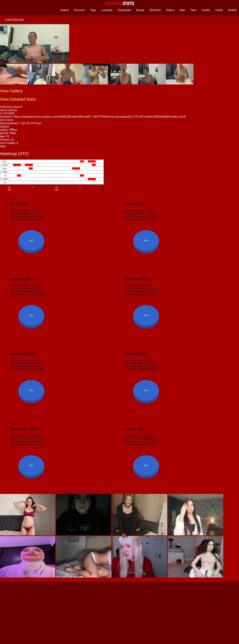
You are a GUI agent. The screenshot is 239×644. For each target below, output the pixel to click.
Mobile (232, 10)
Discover (79, 10)
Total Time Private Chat (22, 220)
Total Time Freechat (20, 214)
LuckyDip (107, 10)
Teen (193, 10)
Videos (170, 10)
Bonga (140, 10)
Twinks (206, 10)
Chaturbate (124, 10)
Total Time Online (19, 211)
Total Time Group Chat (22, 217)
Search (65, 10)
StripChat (155, 10)
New (182, 10)
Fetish (219, 10)
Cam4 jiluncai (14, 20)
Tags (93, 10)
